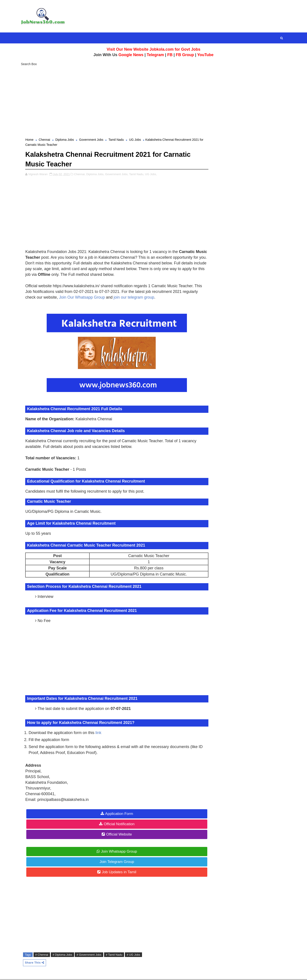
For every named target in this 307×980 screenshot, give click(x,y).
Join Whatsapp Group (117, 852)
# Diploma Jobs (64, 955)
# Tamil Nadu (115, 955)
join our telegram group (135, 298)
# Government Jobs (90, 955)
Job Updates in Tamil (117, 872)
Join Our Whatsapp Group (83, 298)
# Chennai (43, 955)
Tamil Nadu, (138, 175)
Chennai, (81, 175)
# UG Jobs (134, 955)
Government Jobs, (118, 175)
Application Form (117, 814)
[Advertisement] (154, 101)
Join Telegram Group (115, 862)
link (100, 733)
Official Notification (117, 824)
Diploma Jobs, (96, 175)
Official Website (117, 835)
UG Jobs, (152, 175)
